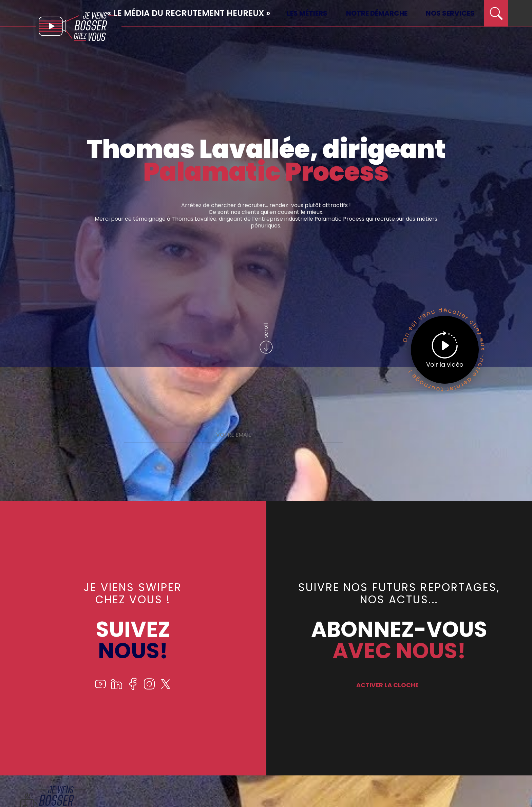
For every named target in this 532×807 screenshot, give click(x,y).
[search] (496, 13)
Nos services (450, 13)
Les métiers (307, 13)
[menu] (520, 13)
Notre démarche (377, 13)
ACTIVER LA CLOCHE (387, 685)
